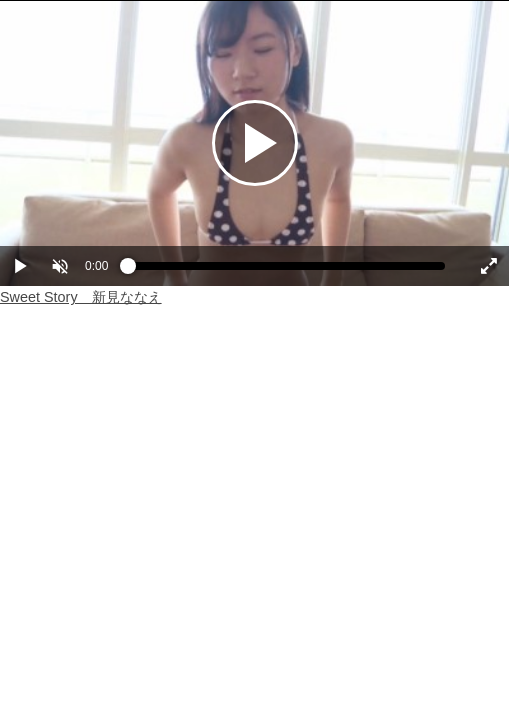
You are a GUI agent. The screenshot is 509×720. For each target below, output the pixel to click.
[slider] (286, 271)
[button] (60, 266)
